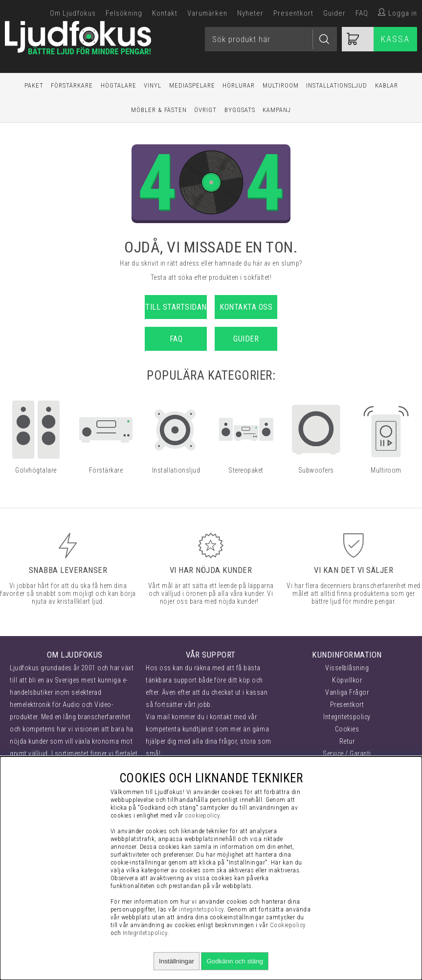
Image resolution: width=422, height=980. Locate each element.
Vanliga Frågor (347, 692)
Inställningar (177, 961)
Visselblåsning (347, 668)
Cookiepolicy (288, 925)
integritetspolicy (201, 909)
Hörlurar (239, 85)
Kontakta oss (246, 307)
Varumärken (207, 13)
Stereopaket (246, 470)
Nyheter (250, 13)
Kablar (387, 85)
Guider (334, 13)
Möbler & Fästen (159, 110)
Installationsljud (337, 85)
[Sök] (271, 39)
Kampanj (277, 110)
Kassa (395, 39)
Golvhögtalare (36, 470)
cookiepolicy (202, 815)
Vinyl (153, 85)
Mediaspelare (192, 85)
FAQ (362, 13)
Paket (34, 85)
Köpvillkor (347, 680)
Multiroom (281, 85)
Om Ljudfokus (73, 13)
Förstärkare (72, 85)
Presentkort (293, 13)
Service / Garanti (347, 753)
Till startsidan (176, 307)
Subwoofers (316, 470)
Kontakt (165, 13)
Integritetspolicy (347, 717)
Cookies (347, 729)
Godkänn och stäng (235, 961)
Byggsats (240, 110)
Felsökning (124, 13)
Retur (347, 741)
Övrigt (205, 110)
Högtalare (119, 85)
